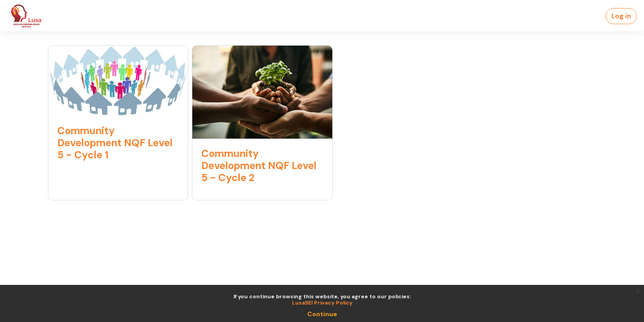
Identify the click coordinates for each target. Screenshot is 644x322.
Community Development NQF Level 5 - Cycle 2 (259, 166)
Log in (621, 16)
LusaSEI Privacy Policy (322, 303)
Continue (322, 314)
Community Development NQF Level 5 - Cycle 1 (115, 143)
